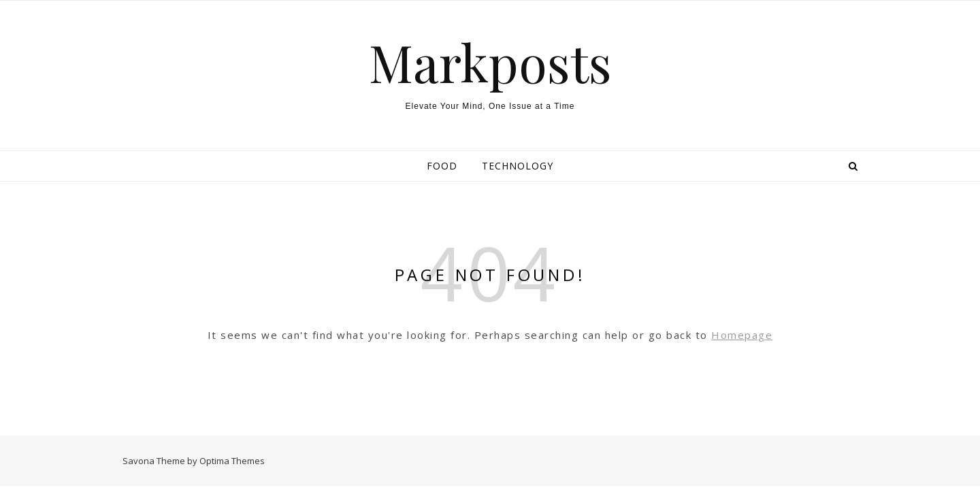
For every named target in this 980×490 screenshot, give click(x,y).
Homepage (742, 335)
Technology (518, 166)
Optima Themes (232, 461)
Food (442, 166)
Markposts (490, 62)
